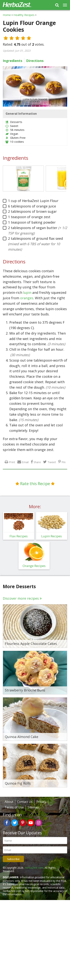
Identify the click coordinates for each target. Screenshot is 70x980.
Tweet (52, 462)
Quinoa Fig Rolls (18, 783)
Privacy (41, 802)
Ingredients (13, 61)
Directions (35, 61)
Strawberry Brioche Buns (25, 690)
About (9, 802)
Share (37, 462)
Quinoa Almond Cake (22, 737)
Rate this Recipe (35, 484)
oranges (27, 298)
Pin (64, 462)
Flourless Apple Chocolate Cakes (31, 644)
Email (25, 462)
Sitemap (33, 807)
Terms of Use (14, 807)
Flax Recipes (19, 536)
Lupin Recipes (52, 536)
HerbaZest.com (34, 868)
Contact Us (25, 802)
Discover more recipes (21, 598)
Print (12, 462)
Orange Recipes (34, 566)
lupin (27, 292)
